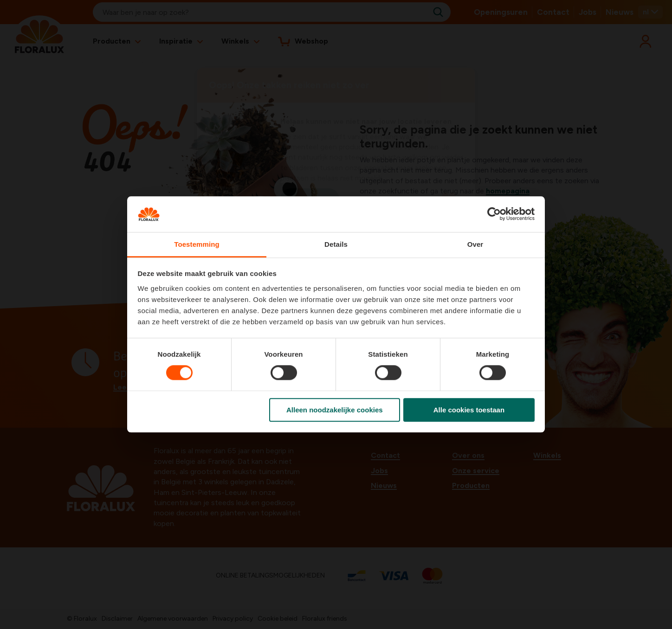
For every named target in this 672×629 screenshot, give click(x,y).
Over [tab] (475, 244)
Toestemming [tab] (197, 244)
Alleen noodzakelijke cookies (335, 410)
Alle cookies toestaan (469, 410)
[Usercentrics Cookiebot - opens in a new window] (494, 214)
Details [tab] (336, 244)
